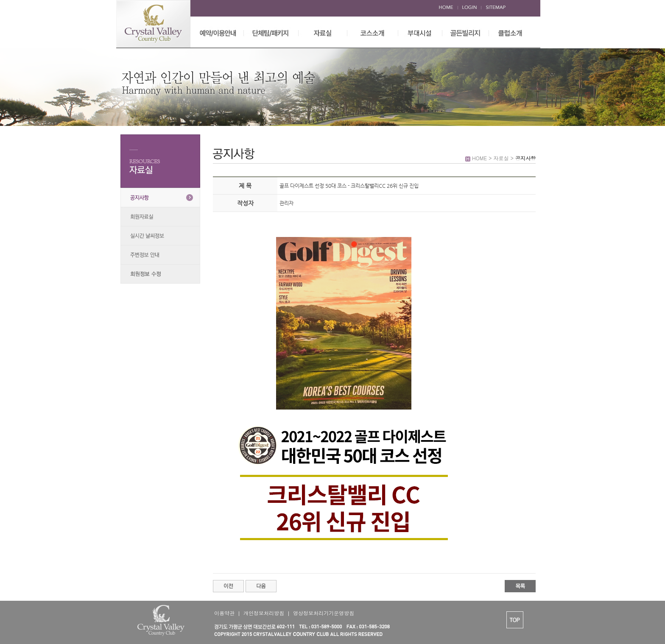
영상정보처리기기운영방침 (324, 613)
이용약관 (224, 613)
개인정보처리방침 (264, 613)
